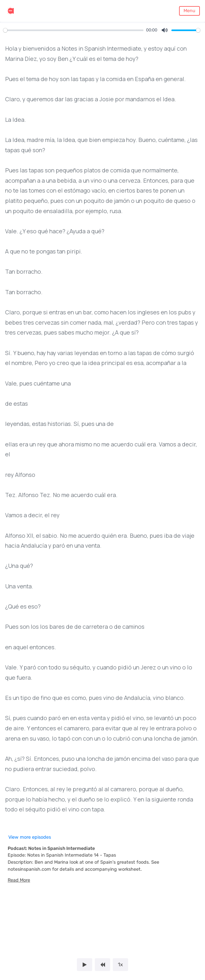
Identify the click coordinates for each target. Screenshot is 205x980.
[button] (19, 880)
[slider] (73, 30)
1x (120, 964)
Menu (189, 11)
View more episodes (30, 837)
